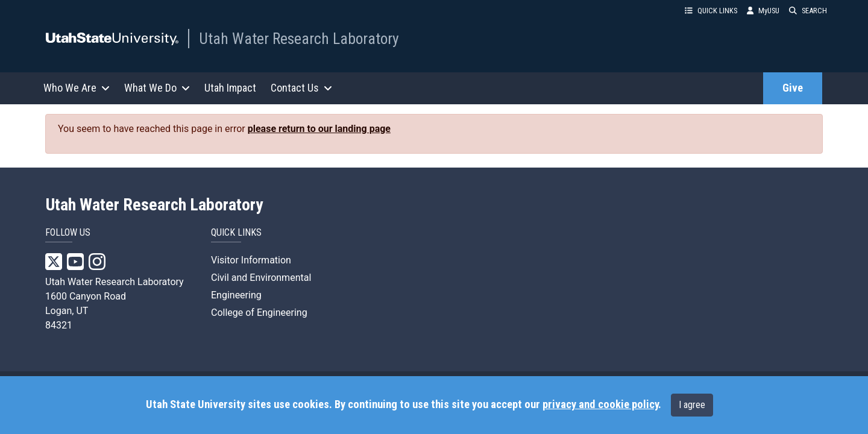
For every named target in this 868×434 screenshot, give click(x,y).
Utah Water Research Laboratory (299, 39)
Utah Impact (230, 88)
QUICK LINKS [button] (711, 11)
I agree (692, 405)
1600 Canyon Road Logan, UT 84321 (86, 311)
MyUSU (763, 11)
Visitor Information (251, 260)
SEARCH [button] (808, 11)
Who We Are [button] (77, 88)
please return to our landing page (319, 129)
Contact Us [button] (301, 88)
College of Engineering (259, 313)
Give (793, 88)
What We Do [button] (157, 88)
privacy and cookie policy (600, 404)
